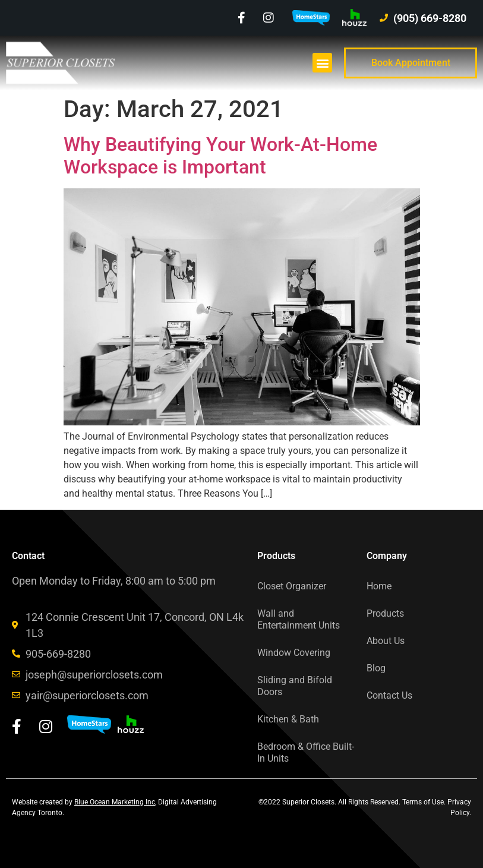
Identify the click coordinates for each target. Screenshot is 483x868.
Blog (376, 668)
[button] (322, 63)
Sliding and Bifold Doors (295, 686)
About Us (386, 641)
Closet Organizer (292, 586)
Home (379, 586)
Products (385, 613)
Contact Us (389, 695)
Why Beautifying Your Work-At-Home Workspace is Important (220, 156)
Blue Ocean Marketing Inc (115, 802)
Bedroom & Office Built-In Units (306, 752)
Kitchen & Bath (288, 719)
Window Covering (294, 653)
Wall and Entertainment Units (299, 619)
